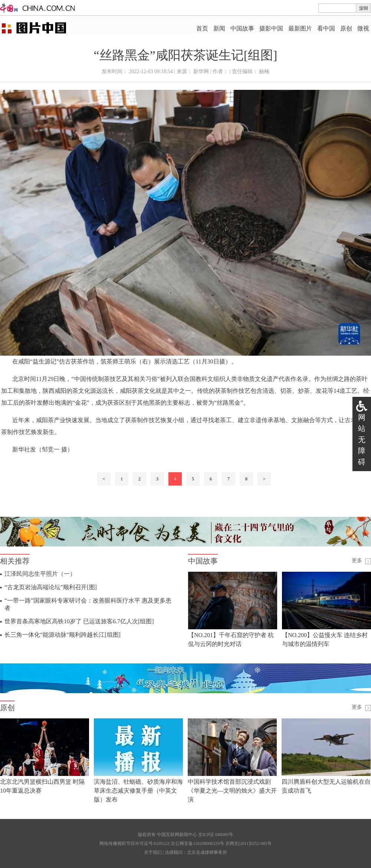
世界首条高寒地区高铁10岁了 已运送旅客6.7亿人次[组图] (79, 621)
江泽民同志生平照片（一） (40, 574)
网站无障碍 (362, 440)
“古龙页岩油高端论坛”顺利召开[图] (51, 587)
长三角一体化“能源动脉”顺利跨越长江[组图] (63, 635)
